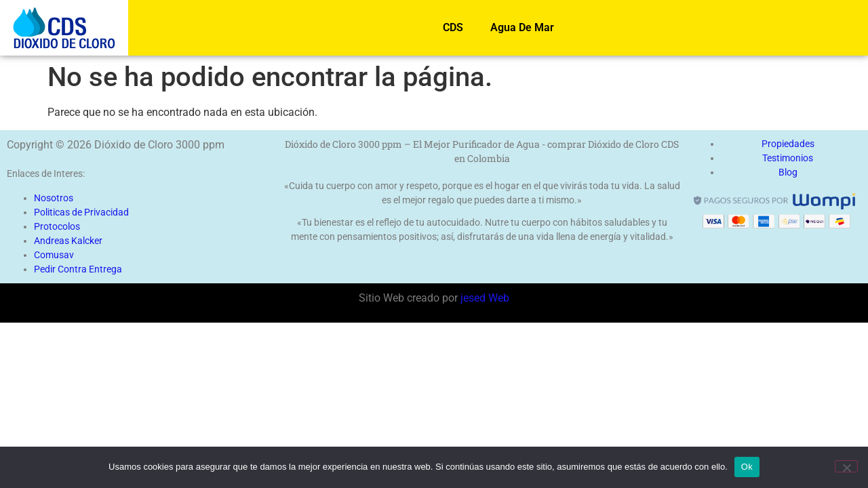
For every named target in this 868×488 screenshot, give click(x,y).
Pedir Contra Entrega (78, 269)
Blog (788, 172)
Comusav (54, 255)
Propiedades (788, 144)
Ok (747, 467)
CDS (453, 27)
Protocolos (57, 226)
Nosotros (54, 198)
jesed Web (484, 298)
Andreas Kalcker (68, 241)
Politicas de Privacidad (81, 212)
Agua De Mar (522, 27)
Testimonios (788, 158)
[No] (846, 466)
